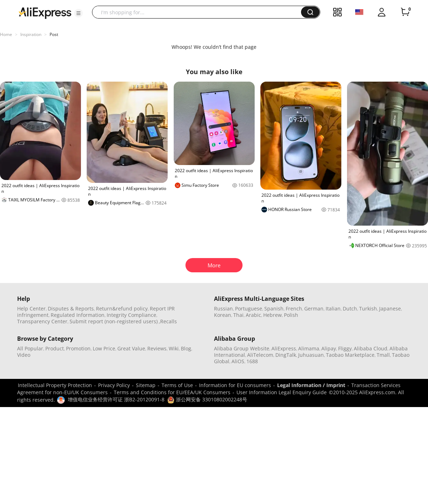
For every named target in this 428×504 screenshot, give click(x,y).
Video (24, 355)
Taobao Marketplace (350, 355)
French (294, 308)
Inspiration (31, 34)
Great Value (131, 348)
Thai (238, 315)
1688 (252, 361)
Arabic (253, 315)
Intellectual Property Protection (55, 385)
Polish (291, 315)
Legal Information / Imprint (311, 385)
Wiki (174, 348)
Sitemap (146, 385)
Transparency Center (42, 321)
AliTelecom (260, 355)
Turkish (368, 308)
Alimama (309, 348)
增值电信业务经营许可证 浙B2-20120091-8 (116, 399)
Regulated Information (78, 315)
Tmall (383, 355)
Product (55, 348)
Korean (223, 315)
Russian (223, 308)
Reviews (157, 348)
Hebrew (272, 315)
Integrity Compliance (131, 315)
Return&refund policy (122, 308)
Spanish (274, 308)
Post (54, 34)
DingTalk (286, 355)
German (314, 308)
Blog (186, 348)
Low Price (104, 348)
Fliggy (345, 348)
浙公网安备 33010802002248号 (207, 399)
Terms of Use (177, 385)
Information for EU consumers (235, 385)
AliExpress (284, 348)
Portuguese (249, 308)
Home (6, 34)
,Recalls (168, 321)
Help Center (31, 308)
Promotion (78, 348)
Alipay (329, 348)
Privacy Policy (114, 385)
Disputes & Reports (71, 308)
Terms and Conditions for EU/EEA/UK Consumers (172, 392)
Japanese (390, 308)
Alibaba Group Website (242, 348)
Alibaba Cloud (371, 348)
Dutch (350, 308)
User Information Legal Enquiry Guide (282, 392)
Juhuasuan (311, 355)
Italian (333, 308)
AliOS (238, 361)
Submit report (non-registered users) (114, 321)
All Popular (30, 348)
